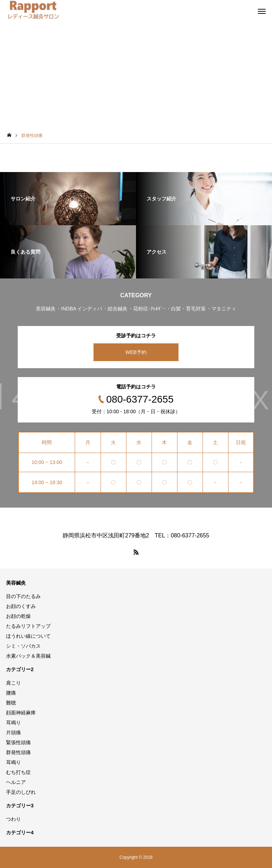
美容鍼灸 (16, 583)
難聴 (11, 703)
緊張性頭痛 (18, 742)
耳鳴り (13, 723)
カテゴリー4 (20, 833)
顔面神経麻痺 (21, 713)
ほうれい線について (28, 636)
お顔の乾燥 (18, 616)
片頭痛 (13, 732)
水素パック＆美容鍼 (28, 656)
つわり (13, 819)
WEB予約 (136, 352)
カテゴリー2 (20, 669)
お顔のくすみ (21, 606)
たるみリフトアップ (28, 626)
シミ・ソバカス (23, 646)
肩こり (13, 683)
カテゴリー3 (20, 806)
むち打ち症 (18, 772)
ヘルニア (16, 782)
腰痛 (11, 693)
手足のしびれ (21, 792)
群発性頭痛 (18, 752)
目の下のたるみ (23, 596)
